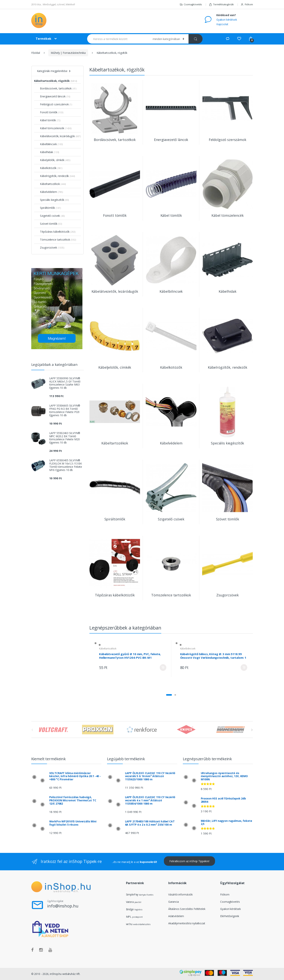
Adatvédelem (176, 916)
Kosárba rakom (163, 660)
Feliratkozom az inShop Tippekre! (189, 861)
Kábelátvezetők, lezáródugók (56, 136)
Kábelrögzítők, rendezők (53, 176)
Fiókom (247, 4)
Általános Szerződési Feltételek (187, 909)
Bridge (130, 909)
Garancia (174, 902)
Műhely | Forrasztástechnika (68, 53)
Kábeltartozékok (139, 642)
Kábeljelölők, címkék (50, 160)
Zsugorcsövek (47, 248)
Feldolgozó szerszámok (53, 104)
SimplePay (132, 894)
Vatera (130, 902)
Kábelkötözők (47, 168)
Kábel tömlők (46, 120)
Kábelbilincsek (219, 642)
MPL (134, 917)
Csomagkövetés (191, 4)
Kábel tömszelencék (50, 128)
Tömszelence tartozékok (53, 240)
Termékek (43, 39)
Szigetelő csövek (48, 216)
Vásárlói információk (180, 894)
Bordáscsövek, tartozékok (54, 88)
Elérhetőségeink (230, 916)
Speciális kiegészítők (50, 200)
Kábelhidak (45, 152)
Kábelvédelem (47, 192)
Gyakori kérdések (227, 20)
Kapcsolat (222, 24)
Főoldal (36, 53)
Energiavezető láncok (51, 96)
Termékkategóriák (221, 4)
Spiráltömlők (46, 208)
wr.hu (129, 924)
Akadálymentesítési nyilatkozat (187, 923)
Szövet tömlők (47, 224)
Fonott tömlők (47, 112)
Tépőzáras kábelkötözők (53, 232)
